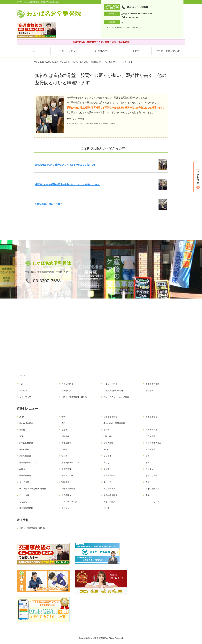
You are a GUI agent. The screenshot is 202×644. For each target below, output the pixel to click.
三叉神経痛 (151, 449)
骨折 (63, 417)
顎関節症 (65, 482)
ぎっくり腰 (24, 482)
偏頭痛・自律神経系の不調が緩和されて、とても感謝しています (68, 184)
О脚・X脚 (108, 436)
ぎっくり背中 (151, 475)
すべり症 (107, 482)
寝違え (22, 436)
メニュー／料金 (67, 51)
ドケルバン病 (67, 475)
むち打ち (23, 502)
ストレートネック (69, 502)
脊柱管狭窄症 (109, 489)
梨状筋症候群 (109, 475)
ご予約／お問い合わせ (168, 51)
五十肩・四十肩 (68, 489)
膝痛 (148, 456)
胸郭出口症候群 (26, 443)
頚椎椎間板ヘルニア (28, 463)
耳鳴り (22, 469)
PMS (106, 449)
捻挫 (148, 423)
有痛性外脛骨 (151, 430)
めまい (22, 417)
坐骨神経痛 (66, 469)
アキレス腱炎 (109, 502)
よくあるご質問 (152, 384)
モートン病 (24, 495)
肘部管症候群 (25, 456)
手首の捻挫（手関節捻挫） (115, 423)
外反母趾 (150, 469)
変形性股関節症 (26, 508)
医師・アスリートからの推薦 (116, 397)
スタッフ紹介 (67, 384)
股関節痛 (65, 436)
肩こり (106, 463)
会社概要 (150, 391)
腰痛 (148, 463)
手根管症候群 (25, 475)
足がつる (107, 456)
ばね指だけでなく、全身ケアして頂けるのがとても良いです (65, 165)
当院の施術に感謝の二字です (50, 204)
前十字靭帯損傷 (110, 417)
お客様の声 (101, 51)
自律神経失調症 (110, 495)
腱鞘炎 (64, 430)
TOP (34, 51)
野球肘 (149, 482)
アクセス (135, 51)
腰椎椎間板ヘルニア (70, 463)
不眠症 (64, 449)
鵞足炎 (64, 456)
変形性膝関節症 (152, 489)
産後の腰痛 (108, 443)
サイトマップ (25, 397)
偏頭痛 (106, 469)
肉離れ (149, 495)
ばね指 (106, 508)
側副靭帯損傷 (151, 417)
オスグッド (66, 508)
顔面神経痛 (151, 436)
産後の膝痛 (24, 449)
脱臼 (63, 423)
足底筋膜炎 (66, 495)
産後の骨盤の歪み (153, 443)
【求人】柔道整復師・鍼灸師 (74, 397)
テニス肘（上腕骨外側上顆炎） (33, 489)
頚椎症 (22, 430)
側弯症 (106, 430)
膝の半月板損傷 (26, 423)
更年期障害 (66, 443)
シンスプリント (152, 502)
